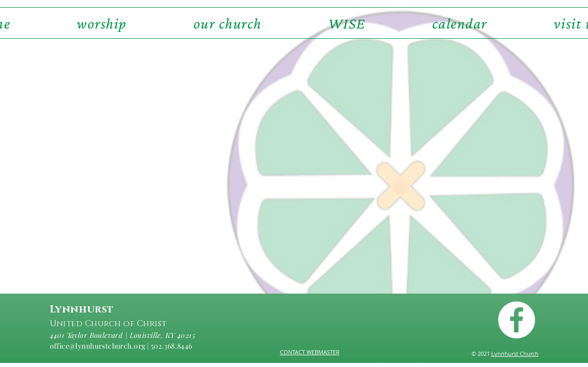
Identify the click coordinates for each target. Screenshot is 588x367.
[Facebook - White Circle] (516, 320)
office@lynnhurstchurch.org (98, 346)
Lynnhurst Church (515, 353)
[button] (227, 23)
